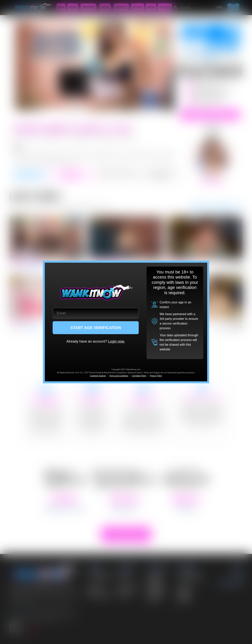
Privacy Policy (156, 376)
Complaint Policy (139, 376)
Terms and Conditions (119, 376)
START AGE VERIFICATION (96, 328)
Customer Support (98, 376)
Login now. (116, 341)
